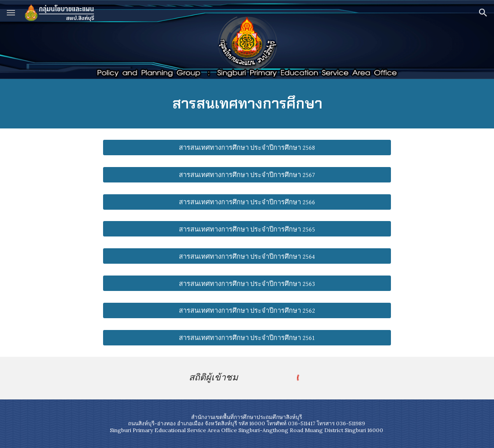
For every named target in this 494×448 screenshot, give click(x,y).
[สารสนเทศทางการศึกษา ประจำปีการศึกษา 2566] (247, 202)
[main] (247, 104)
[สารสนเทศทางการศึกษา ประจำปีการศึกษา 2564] (247, 256)
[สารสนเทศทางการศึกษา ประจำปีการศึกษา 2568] (247, 148)
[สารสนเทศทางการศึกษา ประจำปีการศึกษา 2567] (247, 175)
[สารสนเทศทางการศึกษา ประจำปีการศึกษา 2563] (247, 283)
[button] (11, 12)
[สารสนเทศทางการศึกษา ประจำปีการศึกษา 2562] (247, 310)
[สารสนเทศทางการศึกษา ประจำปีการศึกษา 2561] (247, 338)
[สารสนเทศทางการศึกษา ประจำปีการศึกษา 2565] (247, 229)
